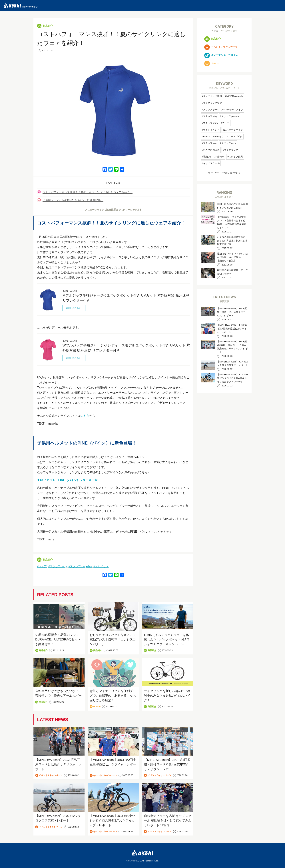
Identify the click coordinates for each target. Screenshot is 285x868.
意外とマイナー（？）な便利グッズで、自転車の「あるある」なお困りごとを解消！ (113, 696)
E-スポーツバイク (233, 130)
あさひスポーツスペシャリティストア (223, 110)
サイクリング (231, 150)
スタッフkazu (229, 143)
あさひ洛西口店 (211, 150)
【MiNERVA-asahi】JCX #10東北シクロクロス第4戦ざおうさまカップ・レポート (113, 821)
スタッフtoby (210, 116)
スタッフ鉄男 (236, 157)
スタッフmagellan (81, 566)
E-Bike (206, 136)
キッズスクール (211, 163)
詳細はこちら (74, 308)
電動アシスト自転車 (214, 157)
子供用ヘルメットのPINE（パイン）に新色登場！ (73, 200)
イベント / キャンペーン (51, 775)
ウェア (43, 566)
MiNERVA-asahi (235, 96)
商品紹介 (48, 26)
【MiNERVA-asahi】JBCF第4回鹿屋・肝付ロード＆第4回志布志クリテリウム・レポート (167, 764)
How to (97, 707)
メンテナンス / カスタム (221, 55)
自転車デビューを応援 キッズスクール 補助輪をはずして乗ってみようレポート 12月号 (168, 821)
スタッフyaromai (230, 116)
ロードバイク (235, 136)
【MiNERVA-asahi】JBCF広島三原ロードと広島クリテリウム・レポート (58, 764)
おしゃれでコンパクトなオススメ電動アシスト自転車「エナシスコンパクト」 (113, 640)
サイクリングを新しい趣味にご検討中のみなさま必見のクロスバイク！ (167, 696)
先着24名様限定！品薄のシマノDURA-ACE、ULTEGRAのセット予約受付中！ (58, 640)
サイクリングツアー (214, 103)
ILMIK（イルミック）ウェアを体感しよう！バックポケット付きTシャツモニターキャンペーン (166, 640)
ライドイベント (211, 130)
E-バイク (219, 136)
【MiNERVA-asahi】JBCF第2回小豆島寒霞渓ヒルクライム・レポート (113, 764)
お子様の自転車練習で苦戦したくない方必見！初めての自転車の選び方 (232, 241)
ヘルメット (102, 566)
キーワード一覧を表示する (224, 173)
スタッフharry (58, 566)
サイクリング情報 (212, 96)
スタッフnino (210, 143)
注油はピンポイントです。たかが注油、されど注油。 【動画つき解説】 (232, 257)
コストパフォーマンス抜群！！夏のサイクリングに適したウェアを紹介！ (88, 192)
